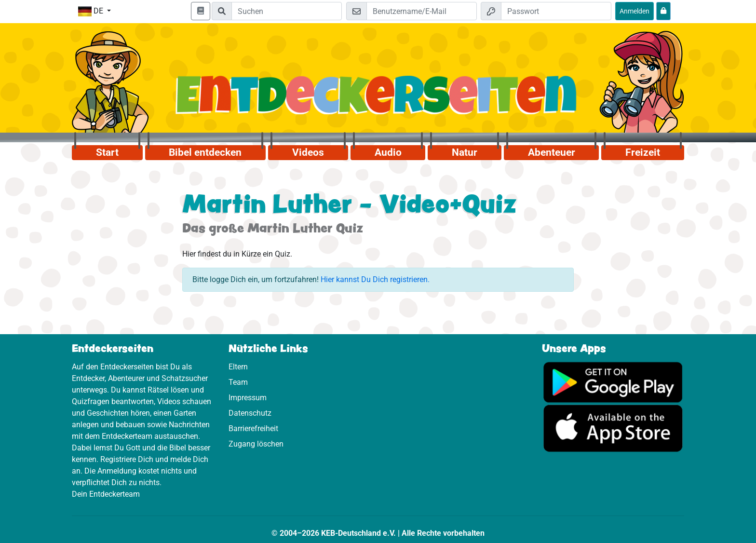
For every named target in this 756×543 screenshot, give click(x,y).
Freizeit (643, 152)
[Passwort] (556, 11)
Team (238, 382)
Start (107, 152)
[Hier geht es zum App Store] (613, 428)
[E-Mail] (422, 11)
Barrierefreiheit (253, 428)
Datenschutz (250, 413)
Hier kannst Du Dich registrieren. (375, 279)
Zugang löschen (256, 444)
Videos (308, 152)
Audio (388, 152)
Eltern (238, 367)
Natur (465, 152)
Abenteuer (552, 152)
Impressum (248, 398)
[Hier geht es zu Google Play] (613, 382)
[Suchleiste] (287, 11)
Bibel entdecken (205, 152)
